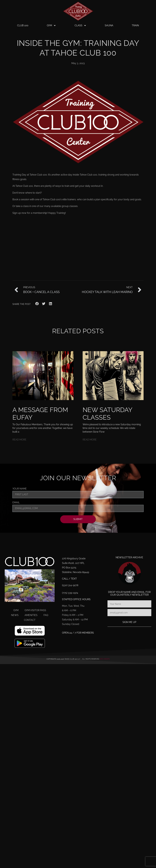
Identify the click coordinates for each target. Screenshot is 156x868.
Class (80, 26)
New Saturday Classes (107, 414)
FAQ (46, 615)
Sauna (109, 25)
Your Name (20, 489)
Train (135, 25)
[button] (37, 304)
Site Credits (105, 659)
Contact (30, 620)
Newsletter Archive (129, 557)
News (15, 615)
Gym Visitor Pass (35, 610)
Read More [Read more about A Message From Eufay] (19, 440)
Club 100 (23, 25)
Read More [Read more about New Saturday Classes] (90, 440)
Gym (51, 26)
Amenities (31, 615)
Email (16, 503)
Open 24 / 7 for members (78, 633)
